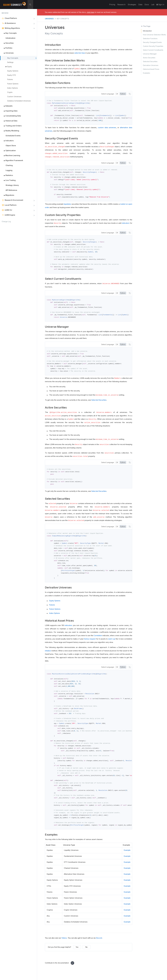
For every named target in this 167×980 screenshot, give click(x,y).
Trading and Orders (12, 126)
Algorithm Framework (12, 160)
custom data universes (107, 128)
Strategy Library (12, 185)
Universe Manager (150, 54)
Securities (8, 43)
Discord (99, 946)
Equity (9, 67)
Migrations (8, 195)
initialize (48, 655)
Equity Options (13, 71)
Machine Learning (11, 156)
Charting (9, 165)
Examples (147, 73)
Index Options (13, 88)
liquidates (67, 205)
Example (127, 859)
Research (121, 5)
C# (117, 94)
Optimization (9, 151)
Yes (77, 956)
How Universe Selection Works (154, 35)
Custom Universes (14, 97)
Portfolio (7, 48)
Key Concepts (9, 33)
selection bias (80, 53)
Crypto (10, 92)
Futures (10, 79)
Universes (8, 53)
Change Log (6, 221)
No (87, 956)
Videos (64, 946)
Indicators (8, 141)
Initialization (11, 38)
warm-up (112, 644)
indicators (126, 224)
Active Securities (149, 58)
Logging (9, 170)
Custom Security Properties (153, 46)
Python (123, 94)
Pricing (112, 5)
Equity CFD (12, 75)
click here (91, 12)
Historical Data (9, 121)
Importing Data (10, 111)
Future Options (13, 84)
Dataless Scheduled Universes (19, 101)
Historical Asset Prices (151, 69)
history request (90, 644)
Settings (10, 62)
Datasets (7, 106)
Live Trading (9, 180)
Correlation (98, 640)
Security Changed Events (152, 42)
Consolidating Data (11, 116)
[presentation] (120, 637)
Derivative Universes (151, 65)
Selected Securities (150, 61)
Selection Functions (150, 38)
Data (140, 5)
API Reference (11, 190)
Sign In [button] (160, 5)
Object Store (11, 146)
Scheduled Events (13, 136)
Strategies (132, 5)
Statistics (7, 175)
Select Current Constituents (153, 50)
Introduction (147, 31)
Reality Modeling (10, 131)
